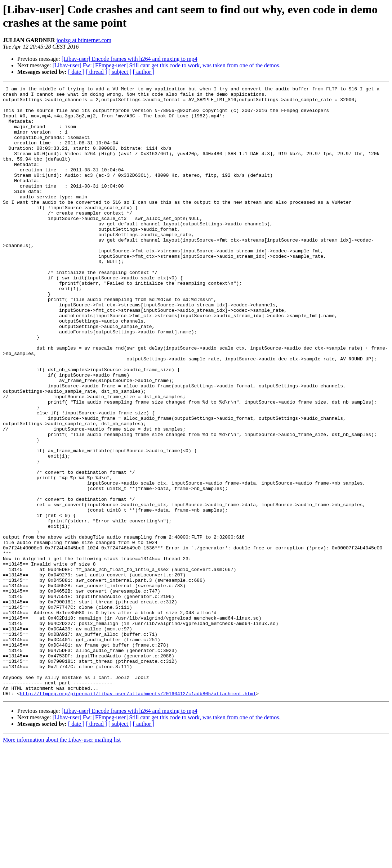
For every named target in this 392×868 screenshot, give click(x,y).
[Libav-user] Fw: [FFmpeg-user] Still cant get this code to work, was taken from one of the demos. (167, 65)
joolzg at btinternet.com (84, 40)
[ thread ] (96, 72)
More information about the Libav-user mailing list (62, 862)
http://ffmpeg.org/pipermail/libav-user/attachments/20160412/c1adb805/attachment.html (138, 815)
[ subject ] (120, 72)
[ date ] (76, 72)
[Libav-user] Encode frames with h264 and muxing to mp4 (130, 59)
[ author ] (144, 72)
